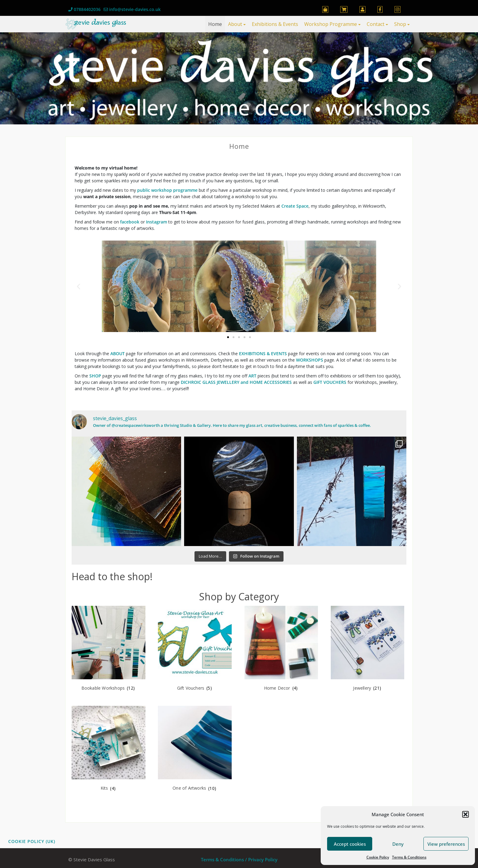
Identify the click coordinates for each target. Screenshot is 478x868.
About (235, 24)
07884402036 (84, 9)
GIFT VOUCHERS (330, 382)
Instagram (157, 222)
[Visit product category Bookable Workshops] (109, 649)
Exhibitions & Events (275, 24)
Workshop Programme (331, 24)
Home (215, 24)
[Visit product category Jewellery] (368, 649)
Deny (398, 844)
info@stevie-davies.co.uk (132, 9)
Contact (376, 24)
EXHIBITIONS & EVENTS (263, 354)
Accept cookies (350, 844)
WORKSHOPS (310, 360)
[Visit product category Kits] (109, 749)
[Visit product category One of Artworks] (195, 749)
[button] (466, 814)
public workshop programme (167, 190)
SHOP (95, 376)
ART (252, 376)
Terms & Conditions (409, 857)
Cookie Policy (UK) (32, 841)
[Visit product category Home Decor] (281, 649)
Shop (400, 24)
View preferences (446, 844)
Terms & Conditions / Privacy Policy (239, 859)
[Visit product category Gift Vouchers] (195, 649)
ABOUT (118, 354)
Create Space (295, 206)
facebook (130, 222)
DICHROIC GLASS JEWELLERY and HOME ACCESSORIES (236, 382)
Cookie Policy (378, 857)
